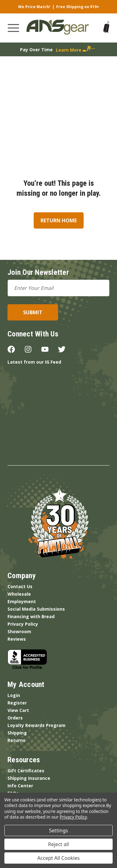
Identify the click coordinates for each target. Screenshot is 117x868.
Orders (15, 718)
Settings (58, 830)
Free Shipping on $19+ (78, 7)
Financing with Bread (31, 616)
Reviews (17, 639)
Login (14, 695)
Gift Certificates (26, 771)
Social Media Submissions (36, 609)
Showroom (19, 631)
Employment (22, 601)
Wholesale (19, 594)
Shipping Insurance (29, 778)
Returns (16, 740)
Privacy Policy (23, 624)
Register (17, 703)
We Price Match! (34, 7)
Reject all (58, 844)
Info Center (20, 786)
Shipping (17, 733)
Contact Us (20, 586)
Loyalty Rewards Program (37, 725)
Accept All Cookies (59, 858)
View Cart (18, 710)
